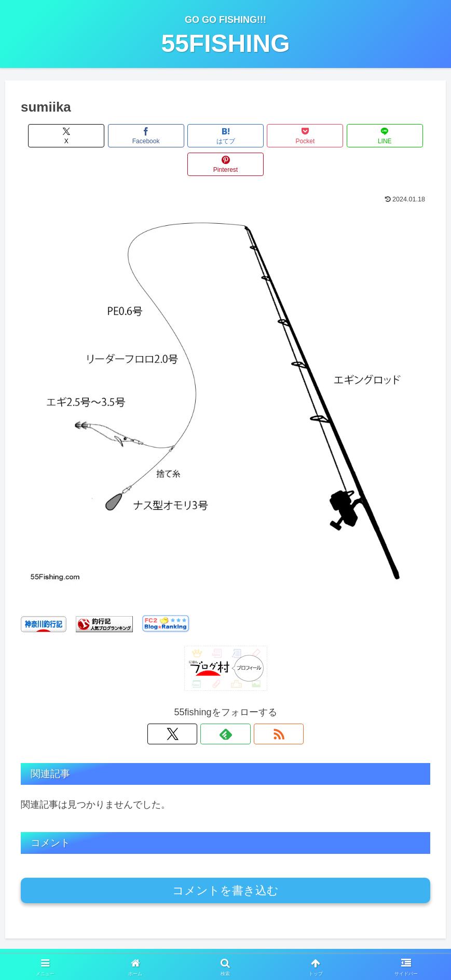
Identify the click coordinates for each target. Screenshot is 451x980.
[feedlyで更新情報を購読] (226, 705)
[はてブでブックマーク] (191, 136)
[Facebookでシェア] (122, 136)
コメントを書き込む (225, 862)
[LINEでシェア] (329, 136)
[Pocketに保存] (260, 136)
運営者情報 (129, 947)
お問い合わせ (264, 947)
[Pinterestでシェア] (398, 136)
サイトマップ (318, 947)
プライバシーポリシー (195, 947)
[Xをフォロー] (202, 705)
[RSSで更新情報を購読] (250, 705)
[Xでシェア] (53, 136)
